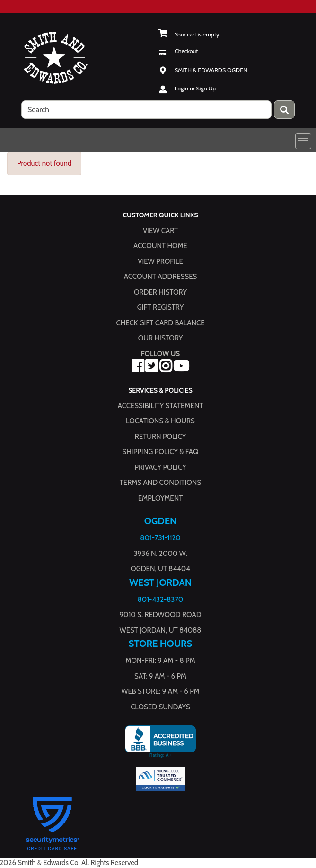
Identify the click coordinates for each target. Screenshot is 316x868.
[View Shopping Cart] (189, 34)
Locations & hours (160, 421)
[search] (146, 110)
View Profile (160, 261)
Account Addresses (160, 277)
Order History (160, 292)
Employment (160, 498)
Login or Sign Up (195, 88)
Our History (161, 338)
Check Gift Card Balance (160, 322)
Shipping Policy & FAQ (161, 452)
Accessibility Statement (161, 405)
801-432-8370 (161, 599)
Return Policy (160, 436)
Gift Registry (160, 307)
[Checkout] (178, 51)
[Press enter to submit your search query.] (284, 110)
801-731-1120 (160, 538)
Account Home (160, 246)
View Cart (160, 230)
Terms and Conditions (160, 483)
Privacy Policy (160, 467)
